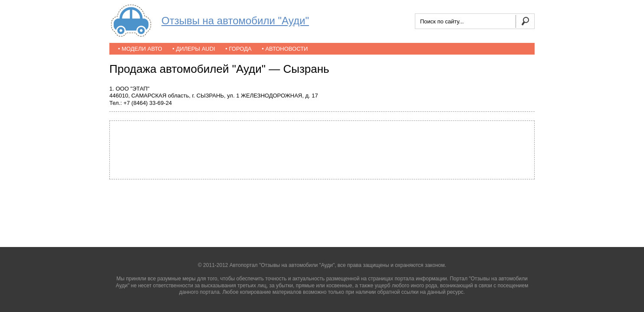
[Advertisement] (322, 149)
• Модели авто (140, 49)
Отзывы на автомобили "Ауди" (235, 21)
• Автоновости (285, 49)
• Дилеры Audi (194, 49)
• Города (238, 49)
